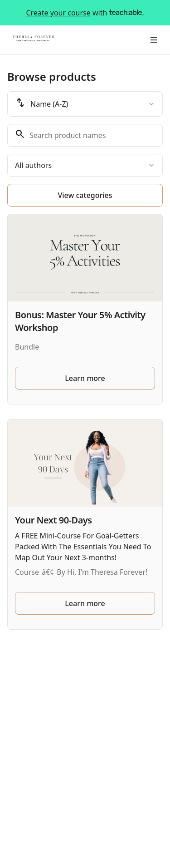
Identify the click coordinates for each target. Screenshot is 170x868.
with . (85, 13)
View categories (85, 195)
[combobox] (85, 104)
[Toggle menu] (154, 40)
